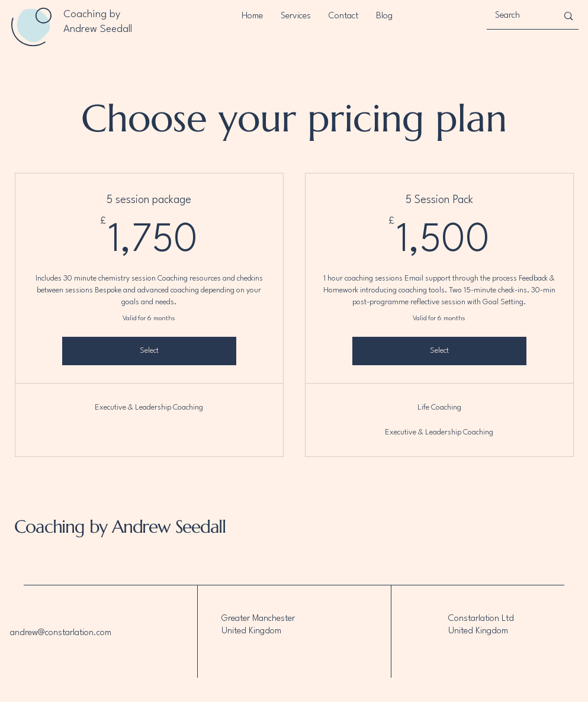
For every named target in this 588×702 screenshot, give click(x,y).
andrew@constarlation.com (61, 633)
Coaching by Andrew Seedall (118, 526)
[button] (296, 17)
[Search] (518, 16)
